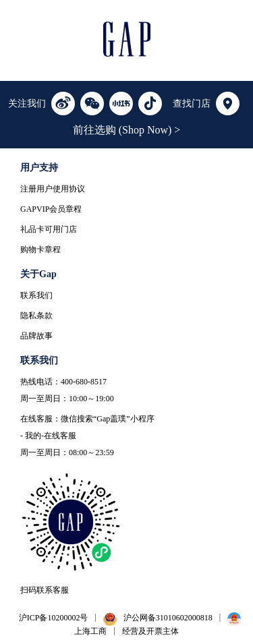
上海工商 (90, 631)
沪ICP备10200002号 (54, 618)
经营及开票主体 (150, 631)
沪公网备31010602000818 (168, 618)
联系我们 (36, 295)
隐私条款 (36, 316)
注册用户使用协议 (53, 189)
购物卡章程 (40, 250)
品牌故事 (36, 336)
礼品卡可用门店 (49, 229)
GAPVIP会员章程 (51, 209)
